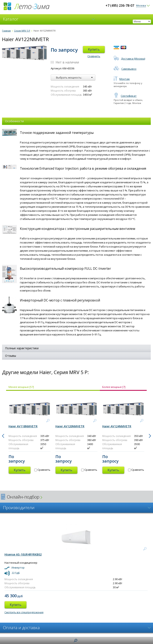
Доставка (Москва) (129, 59)
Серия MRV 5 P (22, 31)
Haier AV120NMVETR (70, 426)
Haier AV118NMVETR (23, 426)
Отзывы (11, 356)
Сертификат (125, 96)
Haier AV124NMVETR (117, 426)
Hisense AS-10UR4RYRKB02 (23, 554)
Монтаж (122, 79)
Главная (6, 31)
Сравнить (94, 56)
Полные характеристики (22, 348)
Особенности (14, 121)
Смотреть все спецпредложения (24, 612)
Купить (94, 49)
